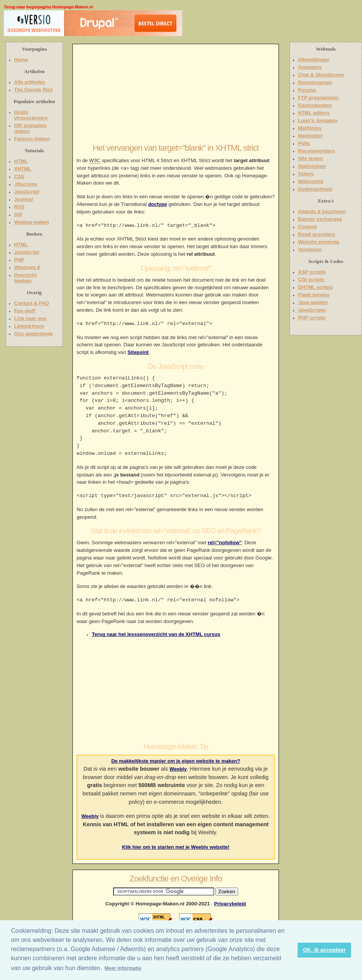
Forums (307, 90)
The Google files (33, 90)
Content (307, 227)
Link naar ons (30, 318)
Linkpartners (29, 326)
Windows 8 (27, 267)
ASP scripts (312, 272)
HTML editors (314, 113)
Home (21, 60)
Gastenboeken (315, 105)
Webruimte (311, 181)
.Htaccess (26, 184)
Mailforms (310, 128)
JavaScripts (312, 310)
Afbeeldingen (314, 60)
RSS (19, 207)
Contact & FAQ (32, 303)
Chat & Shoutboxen (321, 75)
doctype (158, 204)
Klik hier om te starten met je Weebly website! (176, 847)
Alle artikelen (30, 82)
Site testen (311, 159)
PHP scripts (312, 318)
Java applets (313, 302)
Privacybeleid (230, 904)
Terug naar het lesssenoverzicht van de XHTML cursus (156, 634)
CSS (19, 176)
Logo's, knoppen (318, 120)
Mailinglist (310, 136)
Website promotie (319, 242)
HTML (21, 161)
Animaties (310, 67)
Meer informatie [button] (123, 968)
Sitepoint (138, 352)
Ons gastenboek (33, 334)
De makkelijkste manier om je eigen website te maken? (176, 761)
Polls (304, 143)
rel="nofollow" (225, 543)
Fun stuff (25, 311)
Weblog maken (32, 222)
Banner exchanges (320, 219)
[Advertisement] (231, 25)
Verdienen (310, 249)
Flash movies (314, 295)
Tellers (306, 174)
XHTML (23, 169)
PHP (19, 260)
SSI (18, 214)
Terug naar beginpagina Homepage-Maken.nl (48, 7)
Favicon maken (32, 139)
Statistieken (312, 166)
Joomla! (24, 199)
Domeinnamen (315, 82)
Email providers (317, 234)
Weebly (178, 769)
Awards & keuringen (322, 211)
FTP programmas (318, 98)
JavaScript (27, 192)
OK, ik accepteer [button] (324, 950)
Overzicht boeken (25, 278)
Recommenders (317, 151)
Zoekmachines (315, 189)
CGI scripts (311, 280)
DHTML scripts (316, 287)
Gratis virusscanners (31, 115)
